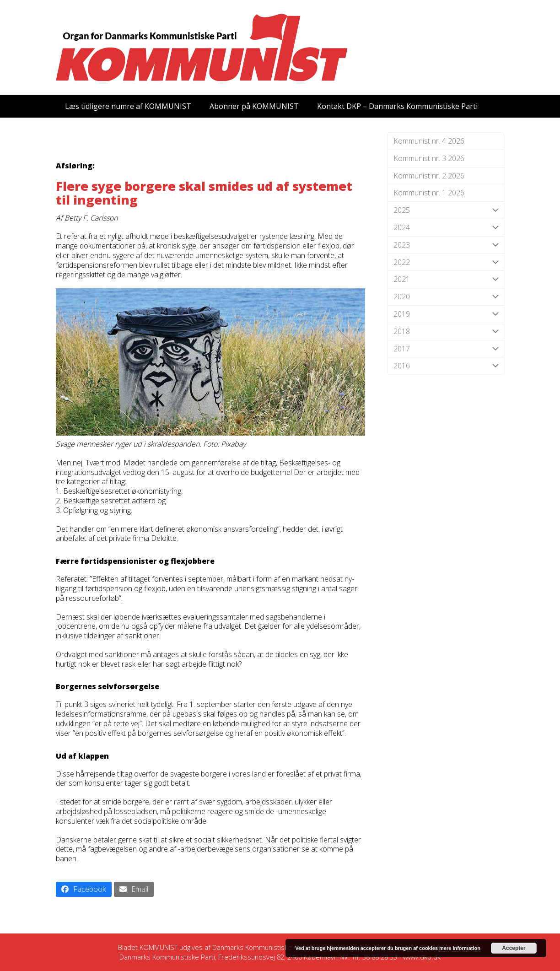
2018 (446, 332)
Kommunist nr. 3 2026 (429, 158)
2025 (446, 210)
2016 (446, 366)
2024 (446, 228)
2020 (446, 297)
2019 (446, 314)
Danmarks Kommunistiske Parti (260, 947)
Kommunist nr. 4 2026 (429, 141)
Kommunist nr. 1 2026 (429, 193)
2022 (446, 262)
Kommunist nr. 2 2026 (429, 176)
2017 (446, 349)
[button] (84, 889)
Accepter (514, 948)
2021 (446, 279)
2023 (446, 245)
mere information (460, 948)
